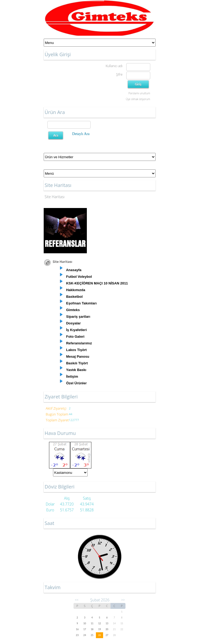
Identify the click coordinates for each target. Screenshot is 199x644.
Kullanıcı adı (114, 66)
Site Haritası (55, 197)
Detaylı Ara (81, 134)
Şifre (119, 74)
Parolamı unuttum (139, 93)
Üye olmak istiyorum (138, 99)
